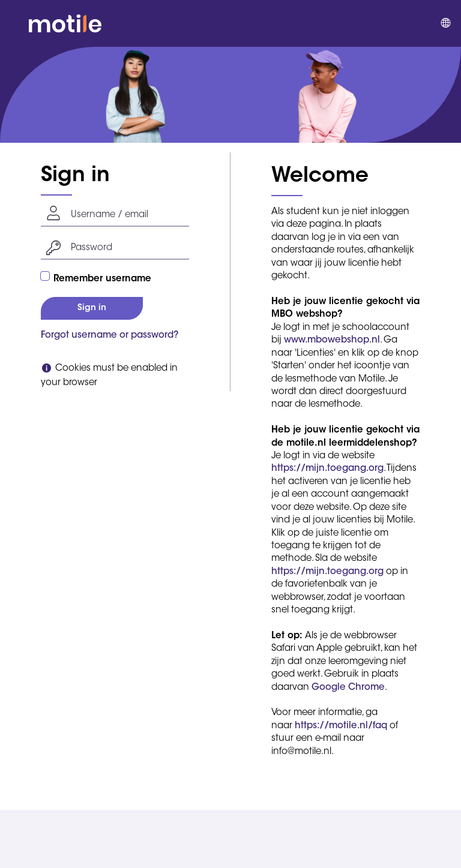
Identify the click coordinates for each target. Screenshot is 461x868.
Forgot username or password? (110, 336)
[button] (14, 23)
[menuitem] (445, 23)
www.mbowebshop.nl (332, 340)
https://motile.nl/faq (341, 726)
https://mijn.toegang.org (327, 469)
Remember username (102, 279)
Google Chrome (348, 688)
